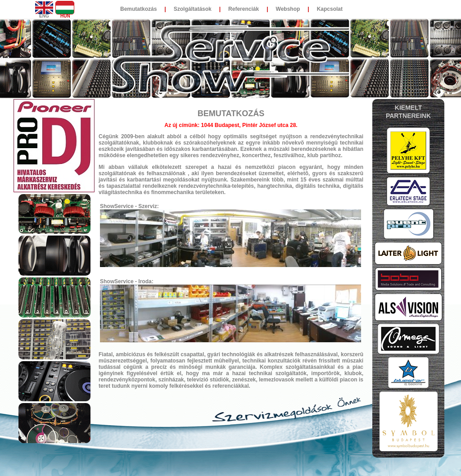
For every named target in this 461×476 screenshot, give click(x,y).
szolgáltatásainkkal (310, 367)
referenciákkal (231, 386)
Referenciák (244, 9)
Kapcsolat (330, 9)
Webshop (288, 9)
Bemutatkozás (138, 9)
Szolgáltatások (193, 9)
